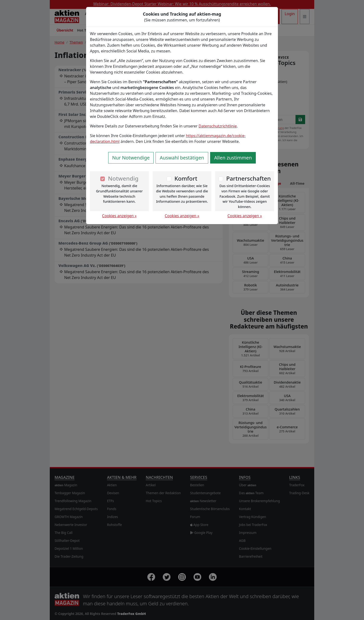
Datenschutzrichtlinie (218, 126)
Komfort (186, 178)
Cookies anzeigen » (119, 216)
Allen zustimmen (233, 158)
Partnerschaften (249, 178)
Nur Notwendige (131, 158)
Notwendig (123, 178)
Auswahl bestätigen (182, 158)
